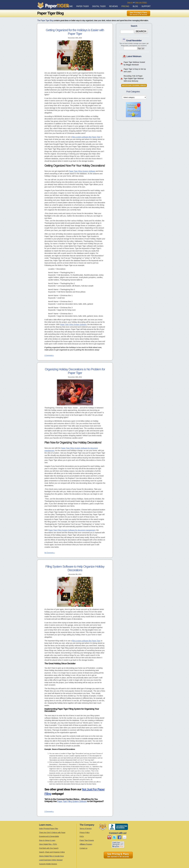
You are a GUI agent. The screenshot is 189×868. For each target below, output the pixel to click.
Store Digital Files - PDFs (48, 844)
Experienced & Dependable (49, 836)
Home (70, 6)
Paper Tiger (83, 6)
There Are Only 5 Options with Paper (52, 832)
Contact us (83, 848)
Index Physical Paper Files (49, 828)
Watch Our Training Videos (134, 86)
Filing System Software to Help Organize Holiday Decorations (75, 568)
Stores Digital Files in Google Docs (51, 856)
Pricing (125, 6)
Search (141, 31)
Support (146, 6)
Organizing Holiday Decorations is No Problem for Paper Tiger (75, 371)
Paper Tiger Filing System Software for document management (72, 530)
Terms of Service (86, 828)
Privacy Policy (85, 832)
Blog (135, 6)
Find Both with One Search (49, 848)
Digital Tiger (99, 6)
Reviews (114, 6)
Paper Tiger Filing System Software (82, 171)
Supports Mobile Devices (48, 864)
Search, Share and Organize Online (52, 852)
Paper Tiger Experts (87, 840)
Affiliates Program (86, 844)
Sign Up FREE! (141, 2)
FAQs (82, 836)
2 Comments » (49, 355)
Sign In (130, 2)
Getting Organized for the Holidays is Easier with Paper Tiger (75, 32)
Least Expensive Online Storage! (51, 860)
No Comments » (50, 553)
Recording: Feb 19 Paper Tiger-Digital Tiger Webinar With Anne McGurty (134, 78)
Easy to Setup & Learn (47, 840)
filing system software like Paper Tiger (86, 137)
